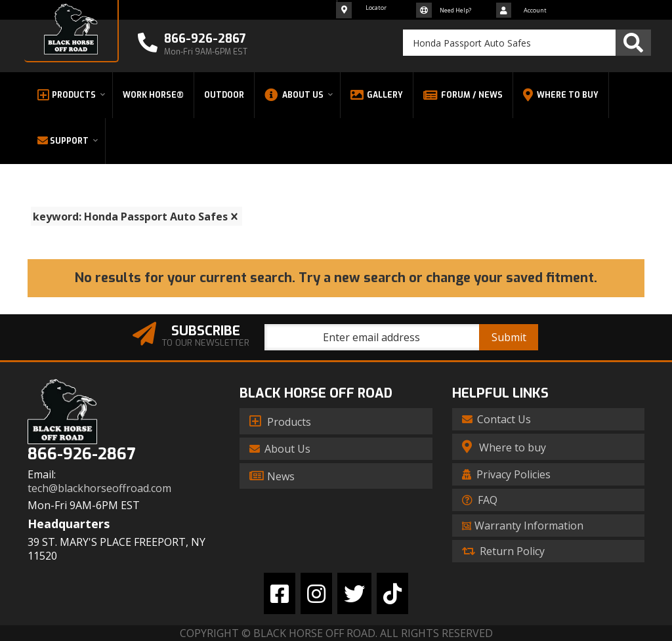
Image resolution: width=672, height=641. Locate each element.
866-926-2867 (81, 454)
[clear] (234, 217)
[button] (527, 43)
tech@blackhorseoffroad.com (99, 488)
